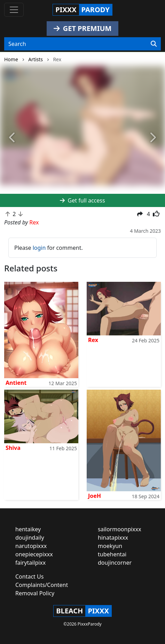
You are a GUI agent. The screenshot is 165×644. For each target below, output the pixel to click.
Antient (16, 383)
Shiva (13, 448)
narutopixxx (31, 546)
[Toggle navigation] (14, 10)
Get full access (82, 200)
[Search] (154, 44)
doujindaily (30, 538)
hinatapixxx (113, 538)
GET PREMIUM (83, 28)
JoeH (95, 496)
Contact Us (29, 577)
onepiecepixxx (34, 554)
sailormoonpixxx (120, 529)
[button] (12, 138)
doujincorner (115, 563)
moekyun (110, 546)
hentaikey (28, 529)
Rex (93, 340)
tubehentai (112, 554)
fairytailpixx (30, 563)
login (39, 248)
